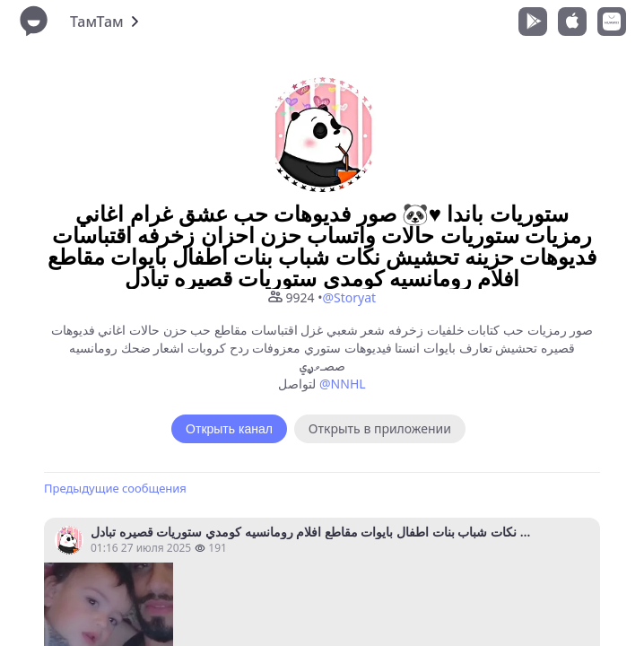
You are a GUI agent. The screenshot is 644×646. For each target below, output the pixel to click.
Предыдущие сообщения (115, 488)
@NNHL (343, 384)
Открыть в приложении (380, 428)
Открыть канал (229, 429)
